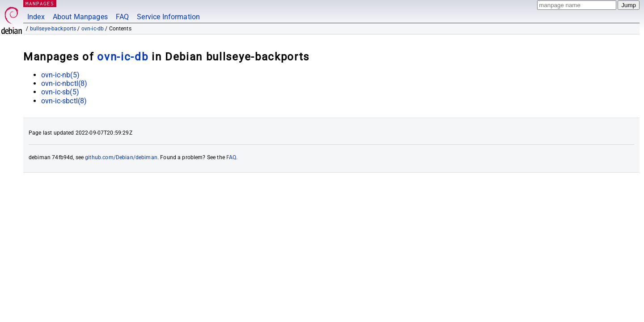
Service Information (168, 17)
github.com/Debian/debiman (121, 157)
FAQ (122, 17)
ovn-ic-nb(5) (60, 75)
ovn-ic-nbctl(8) (64, 83)
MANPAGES (40, 3)
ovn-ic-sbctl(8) (64, 101)
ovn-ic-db (93, 29)
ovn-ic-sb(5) (60, 92)
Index (36, 17)
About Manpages (80, 17)
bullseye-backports (53, 29)
